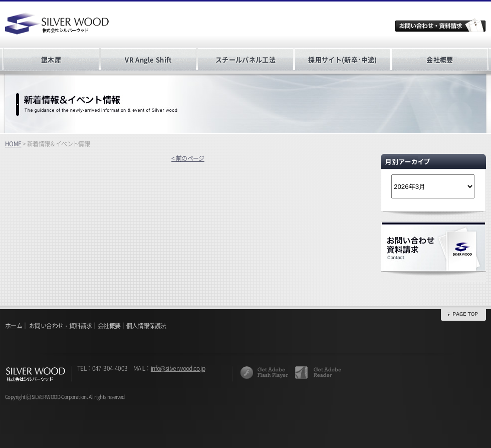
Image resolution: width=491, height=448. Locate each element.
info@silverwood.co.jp (178, 368)
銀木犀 (51, 59)
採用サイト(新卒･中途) (342, 59)
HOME (13, 144)
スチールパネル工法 (245, 59)
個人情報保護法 (146, 326)
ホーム (14, 326)
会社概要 (440, 59)
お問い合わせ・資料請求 (60, 326)
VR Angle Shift (148, 59)
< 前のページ (188, 158)
